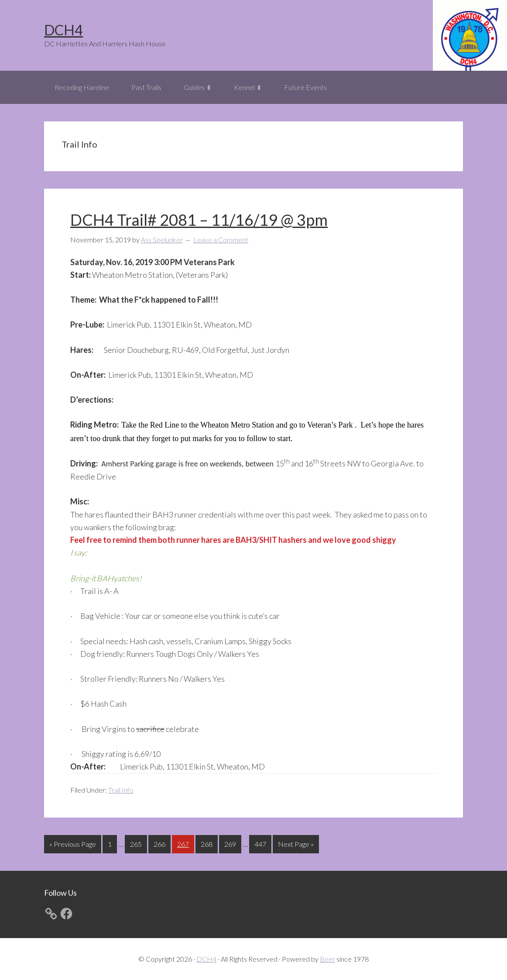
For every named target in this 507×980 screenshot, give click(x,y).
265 (137, 843)
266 (161, 843)
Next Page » (296, 846)
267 (184, 843)
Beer (327, 959)
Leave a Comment (221, 240)
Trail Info (121, 790)
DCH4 (63, 30)
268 (208, 843)
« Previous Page (73, 846)
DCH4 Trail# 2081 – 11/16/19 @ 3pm (199, 220)
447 (261, 843)
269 (231, 843)
